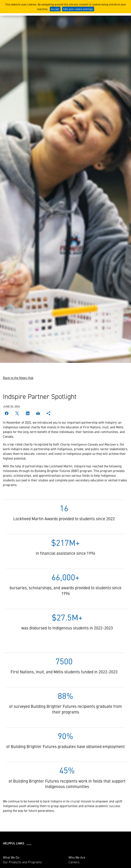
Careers (74, 862)
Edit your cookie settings (78, 9)
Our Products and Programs (22, 862)
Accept (55, 9)
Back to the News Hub (18, 378)
